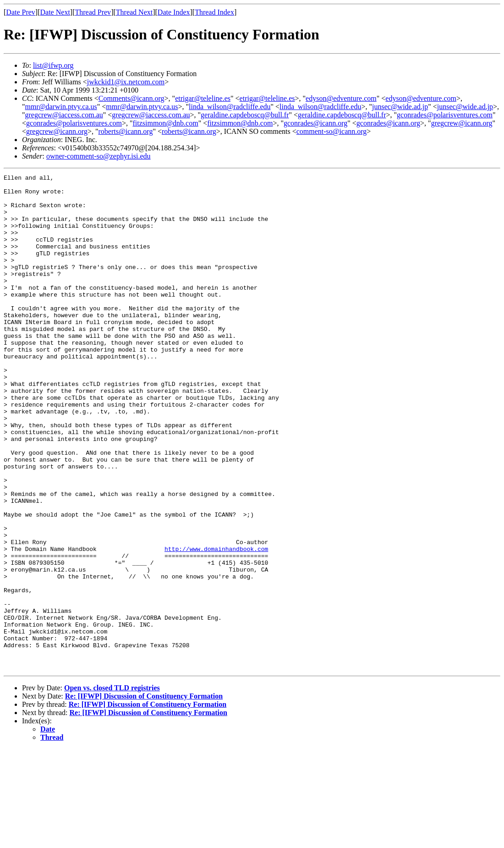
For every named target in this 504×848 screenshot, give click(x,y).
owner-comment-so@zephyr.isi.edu (99, 156)
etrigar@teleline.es (203, 98)
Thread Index (214, 12)
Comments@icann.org (131, 98)
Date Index (174, 12)
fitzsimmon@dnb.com (165, 123)
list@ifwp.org (53, 65)
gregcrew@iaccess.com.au (64, 115)
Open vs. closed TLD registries (112, 787)
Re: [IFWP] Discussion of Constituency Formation (144, 795)
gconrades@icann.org (315, 123)
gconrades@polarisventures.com (445, 115)
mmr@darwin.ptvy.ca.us (61, 107)
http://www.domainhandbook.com (216, 624)
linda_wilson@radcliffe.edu (230, 107)
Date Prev (21, 12)
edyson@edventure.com (341, 98)
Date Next (55, 12)
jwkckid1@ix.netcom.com (126, 82)
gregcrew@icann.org (462, 123)
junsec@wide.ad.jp (400, 107)
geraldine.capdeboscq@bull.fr (245, 115)
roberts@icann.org (126, 131)
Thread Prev (93, 12)
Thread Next (134, 12)
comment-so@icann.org (332, 131)
